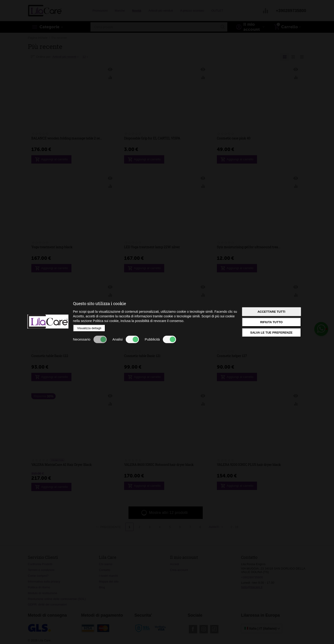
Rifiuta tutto (271, 322)
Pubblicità (160, 339)
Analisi (126, 339)
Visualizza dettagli (89, 328)
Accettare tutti (271, 312)
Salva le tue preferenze (271, 333)
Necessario (90, 339)
